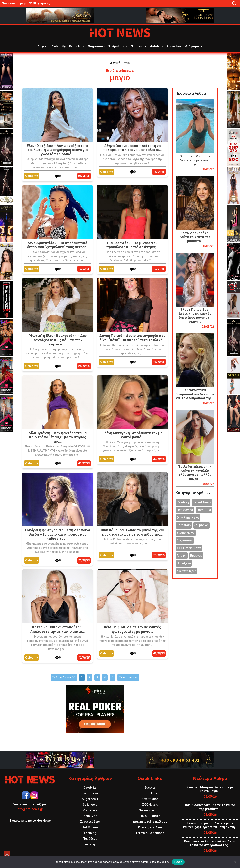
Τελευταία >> (128, 677)
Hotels (155, 46)
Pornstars (174, 46)
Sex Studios (150, 799)
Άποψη (182, 556)
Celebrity (59, 46)
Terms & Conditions (150, 833)
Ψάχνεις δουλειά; (150, 827)
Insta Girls (204, 510)
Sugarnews (97, 46)
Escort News (202, 502)
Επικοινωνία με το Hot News (30, 821)
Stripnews (202, 525)
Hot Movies (185, 510)
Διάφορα (192, 46)
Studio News (186, 533)
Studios (137, 46)
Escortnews (90, 793)
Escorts (75, 46)
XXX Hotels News (189, 548)
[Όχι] (235, 862)
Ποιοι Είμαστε (150, 816)
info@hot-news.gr (30, 809)
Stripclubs (117, 46)
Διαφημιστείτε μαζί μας (150, 822)
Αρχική (43, 46)
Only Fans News (188, 518)
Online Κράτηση (150, 810)
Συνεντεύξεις (186, 571)
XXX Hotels (150, 805)
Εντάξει (178, 862)
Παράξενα (184, 563)
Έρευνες (196, 556)
